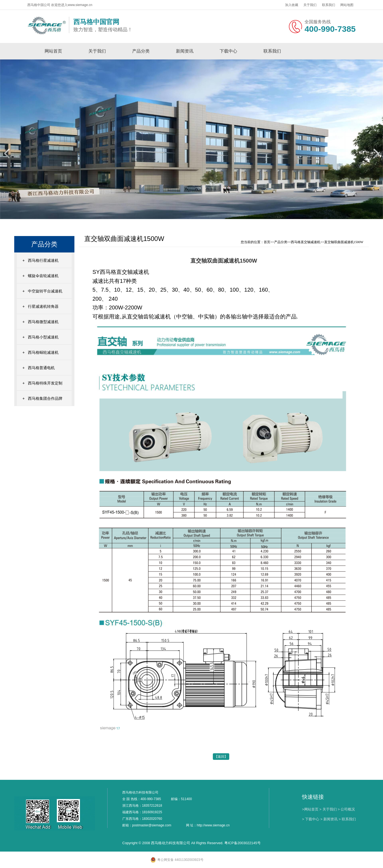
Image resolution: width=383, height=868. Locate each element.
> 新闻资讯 (329, 819)
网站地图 (347, 5)
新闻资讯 (185, 51)
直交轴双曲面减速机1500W (344, 242)
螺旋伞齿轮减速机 (43, 276)
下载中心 (228, 51)
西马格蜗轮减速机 (43, 352)
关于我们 (310, 5)
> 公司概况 (346, 809)
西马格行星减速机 (43, 260)
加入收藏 (292, 5)
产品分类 (141, 51)
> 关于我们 (328, 809)
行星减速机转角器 (43, 306)
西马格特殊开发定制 (45, 383)
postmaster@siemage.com (152, 825)
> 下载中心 (311, 819)
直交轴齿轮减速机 (149, 317)
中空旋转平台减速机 (45, 291)
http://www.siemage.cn (213, 825)
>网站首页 (310, 809)
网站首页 (53, 51)
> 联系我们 (347, 819)
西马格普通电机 (41, 368)
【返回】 (221, 757)
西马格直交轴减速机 (306, 242)
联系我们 (329, 5)
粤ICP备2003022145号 (243, 843)
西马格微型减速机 (43, 322)
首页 (267, 242)
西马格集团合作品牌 (45, 398)
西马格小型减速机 (43, 337)
